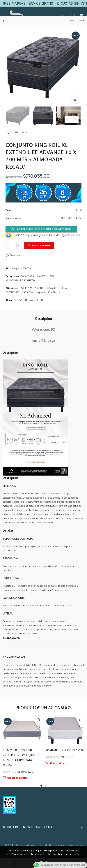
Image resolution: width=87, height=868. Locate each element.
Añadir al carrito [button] (17, 778)
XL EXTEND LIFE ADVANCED (20, 281)
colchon (64, 288)
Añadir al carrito (39, 246)
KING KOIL (42, 276)
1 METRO (40, 288)
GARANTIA (27, 292)
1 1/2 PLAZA (26, 288)
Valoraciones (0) (43, 329)
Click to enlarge (75, 100)
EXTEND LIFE (13, 292)
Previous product (72, 20)
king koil (40, 292)
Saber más (74, 235)
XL (60, 292)
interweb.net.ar (74, 845)
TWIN (53, 276)
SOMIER (52, 292)
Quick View (39, 726)
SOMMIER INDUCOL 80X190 (65, 750)
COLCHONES (27, 276)
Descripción (44, 319)
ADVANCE (52, 288)
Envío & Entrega (44, 340)
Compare (15, 255)
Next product (82, 20)
